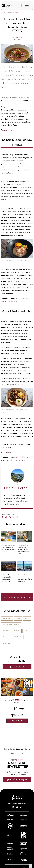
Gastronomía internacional (11, 625)
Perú (26, 631)
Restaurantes (14, 13)
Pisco (3, 182)
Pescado (5, 637)
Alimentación (7, 618)
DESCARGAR (17, 721)
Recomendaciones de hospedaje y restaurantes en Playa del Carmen (25, 578)
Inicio (4, 13)
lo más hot (6, 631)
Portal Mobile (17, 637)
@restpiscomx (8, 452)
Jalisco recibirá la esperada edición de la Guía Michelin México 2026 (8, 578)
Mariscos (17, 631)
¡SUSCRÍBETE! (17, 667)
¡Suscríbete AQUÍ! (17, 780)
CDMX (18, 618)
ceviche (27, 618)
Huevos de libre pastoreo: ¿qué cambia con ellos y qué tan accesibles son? (24, 549)
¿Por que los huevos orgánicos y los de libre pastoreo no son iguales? (8, 548)
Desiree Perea (18, 37)
